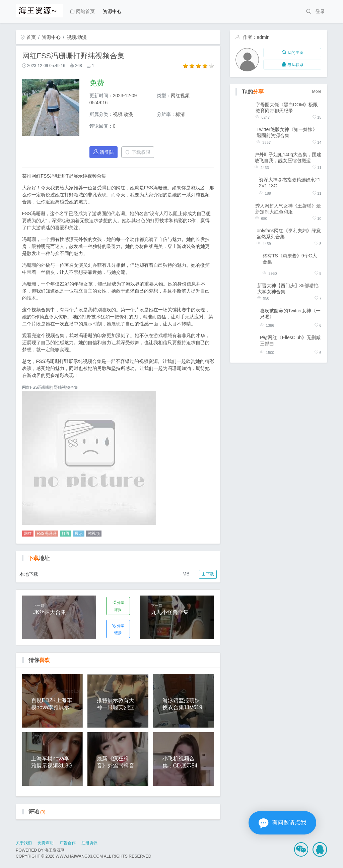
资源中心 (112, 11)
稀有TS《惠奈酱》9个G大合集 (290, 259)
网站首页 (82, 11)
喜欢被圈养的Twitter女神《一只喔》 (290, 314)
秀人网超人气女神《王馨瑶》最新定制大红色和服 (288, 209)
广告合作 (68, 843)
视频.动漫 (77, 37)
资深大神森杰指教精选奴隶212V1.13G (290, 183)
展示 (79, 534)
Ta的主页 (293, 53)
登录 (320, 11)
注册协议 (89, 843)
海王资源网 (55, 850)
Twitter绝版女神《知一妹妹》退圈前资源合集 (287, 132)
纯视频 (94, 534)
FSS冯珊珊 (47, 534)
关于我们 (24, 843)
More (317, 91)
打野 (66, 534)
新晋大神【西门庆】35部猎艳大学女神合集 (288, 289)
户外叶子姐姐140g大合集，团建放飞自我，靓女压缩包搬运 (288, 158)
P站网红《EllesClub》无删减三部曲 (290, 340)
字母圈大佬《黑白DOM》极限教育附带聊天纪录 (287, 108)
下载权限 (138, 152)
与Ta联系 (293, 65)
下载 (208, 574)
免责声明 (46, 843)
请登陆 (104, 152)
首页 (28, 37)
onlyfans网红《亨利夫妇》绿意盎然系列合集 (289, 234)
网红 (28, 534)
